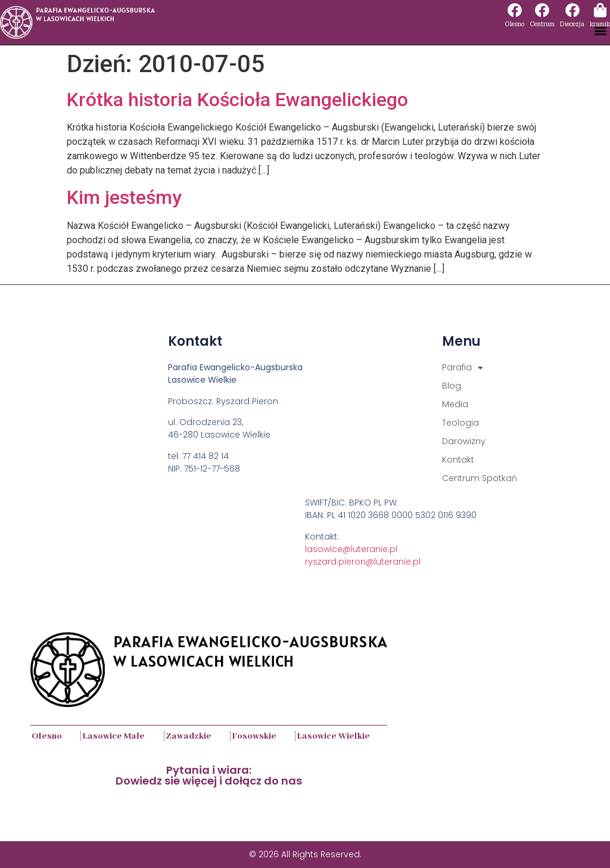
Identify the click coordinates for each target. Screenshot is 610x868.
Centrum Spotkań (480, 478)
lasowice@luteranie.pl (351, 549)
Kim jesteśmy (124, 197)
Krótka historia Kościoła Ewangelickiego (237, 100)
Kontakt (458, 460)
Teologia (460, 423)
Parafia (463, 368)
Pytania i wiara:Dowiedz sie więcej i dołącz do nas (209, 775)
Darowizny (464, 441)
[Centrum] (542, 10)
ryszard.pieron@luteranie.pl (363, 562)
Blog (452, 386)
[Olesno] (515, 10)
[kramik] (600, 10)
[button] (600, 31)
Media (455, 404)
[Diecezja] (572, 10)
